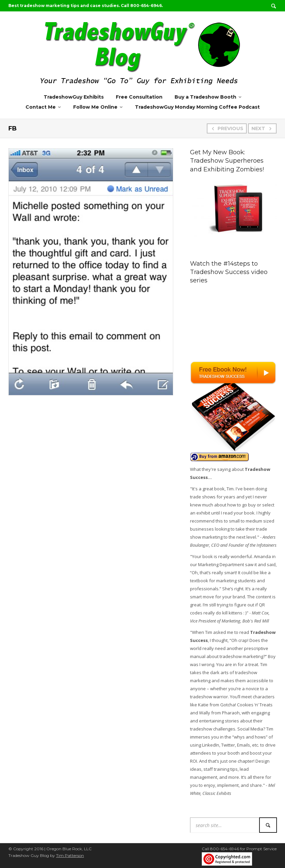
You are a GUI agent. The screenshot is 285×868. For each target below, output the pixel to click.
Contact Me (41, 107)
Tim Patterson (70, 855)
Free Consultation (139, 97)
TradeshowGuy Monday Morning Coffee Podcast (197, 107)
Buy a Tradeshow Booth (205, 97)
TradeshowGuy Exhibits (74, 97)
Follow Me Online (95, 107)
